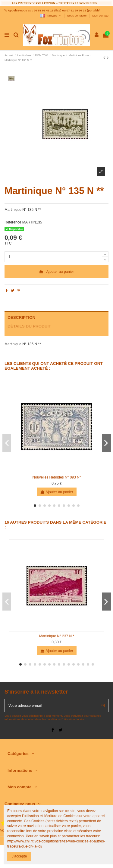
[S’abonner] (103, 706)
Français (51, 15)
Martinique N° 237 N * (57, 636)
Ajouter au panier (57, 272)
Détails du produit (29, 326)
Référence (13, 222)
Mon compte (100, 15)
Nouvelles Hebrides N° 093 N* (57, 477)
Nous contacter (77, 15)
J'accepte (19, 856)
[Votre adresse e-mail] (51, 706)
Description (21, 317)
